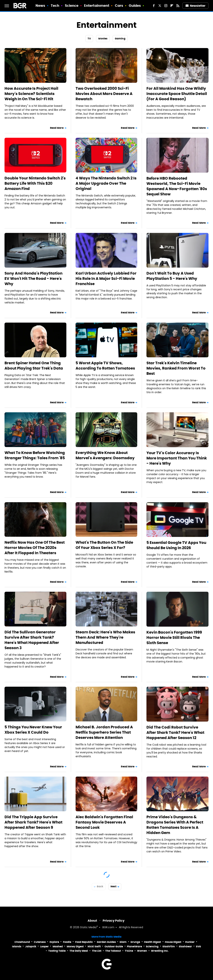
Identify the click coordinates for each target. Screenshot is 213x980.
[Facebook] (154, 6)
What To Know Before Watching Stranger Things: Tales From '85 (35, 455)
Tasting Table (57, 951)
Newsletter (196, 6)
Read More (57, 128)
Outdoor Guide (114, 947)
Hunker (190, 942)
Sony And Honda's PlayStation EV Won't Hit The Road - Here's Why (33, 278)
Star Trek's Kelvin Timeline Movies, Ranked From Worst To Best (176, 368)
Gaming (120, 39)
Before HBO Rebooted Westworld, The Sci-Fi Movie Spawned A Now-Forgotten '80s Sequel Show (177, 186)
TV (89, 39)
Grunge (135, 942)
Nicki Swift (94, 947)
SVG (198, 947)
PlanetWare (134, 947)
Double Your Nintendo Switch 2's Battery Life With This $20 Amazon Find (35, 183)
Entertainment (97, 6)
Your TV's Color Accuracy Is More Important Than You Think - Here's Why (177, 458)
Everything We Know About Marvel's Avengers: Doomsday (105, 455)
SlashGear (185, 947)
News (40, 6)
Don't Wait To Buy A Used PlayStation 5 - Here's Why (172, 276)
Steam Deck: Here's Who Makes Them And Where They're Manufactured (105, 637)
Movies (103, 39)
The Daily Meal (79, 951)
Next (113, 886)
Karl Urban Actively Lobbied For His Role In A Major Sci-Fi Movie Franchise (106, 278)
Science (72, 6)
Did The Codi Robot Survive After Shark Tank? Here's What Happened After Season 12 (175, 732)
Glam (123, 942)
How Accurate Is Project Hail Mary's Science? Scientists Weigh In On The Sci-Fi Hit (31, 94)
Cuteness (40, 942)
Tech (55, 6)
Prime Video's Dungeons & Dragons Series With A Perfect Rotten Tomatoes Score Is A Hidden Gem (175, 825)
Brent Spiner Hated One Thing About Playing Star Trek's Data (34, 366)
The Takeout (113, 951)
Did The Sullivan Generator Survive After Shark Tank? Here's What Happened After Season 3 (32, 640)
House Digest (173, 942)
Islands (17, 947)
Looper (44, 947)
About (92, 921)
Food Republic (84, 942)
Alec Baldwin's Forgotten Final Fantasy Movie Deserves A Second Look (104, 822)
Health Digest (152, 942)
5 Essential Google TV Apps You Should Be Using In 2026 (176, 545)
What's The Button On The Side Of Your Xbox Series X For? (104, 545)
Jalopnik (31, 947)
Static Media (88, 928)
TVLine (129, 951)
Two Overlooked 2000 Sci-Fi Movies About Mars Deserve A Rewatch (104, 94)
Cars (119, 6)
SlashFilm (169, 947)
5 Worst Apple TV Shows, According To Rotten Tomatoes (105, 366)
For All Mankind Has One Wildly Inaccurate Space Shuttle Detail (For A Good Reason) (177, 94)
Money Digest (75, 947)
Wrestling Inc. (160, 951)
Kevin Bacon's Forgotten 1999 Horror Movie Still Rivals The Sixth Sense (174, 638)
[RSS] (178, 6)
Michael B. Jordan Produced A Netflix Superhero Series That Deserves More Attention (104, 732)
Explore (54, 942)
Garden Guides (106, 942)
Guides (135, 6)
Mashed (58, 947)
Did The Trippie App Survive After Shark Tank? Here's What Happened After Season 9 (33, 822)
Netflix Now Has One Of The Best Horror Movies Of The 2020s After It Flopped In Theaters (35, 548)
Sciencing (152, 947)
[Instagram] (166, 6)
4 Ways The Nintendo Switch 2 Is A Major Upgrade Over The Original (106, 183)
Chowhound (22, 942)
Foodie (67, 942)
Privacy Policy (114, 921)
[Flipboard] (172, 6)
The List (97, 951)
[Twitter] (160, 6)
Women (142, 951)
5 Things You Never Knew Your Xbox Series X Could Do (33, 730)
